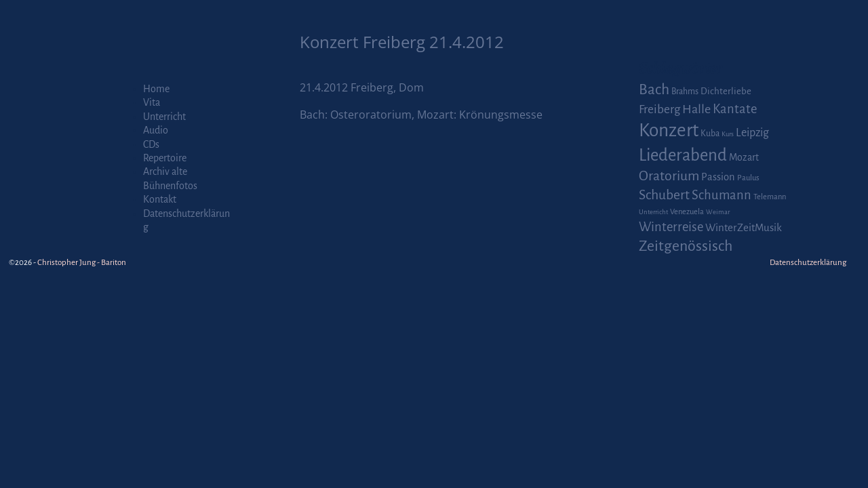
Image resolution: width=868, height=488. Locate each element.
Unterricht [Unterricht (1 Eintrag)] (653, 212)
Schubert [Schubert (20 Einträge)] (664, 195)
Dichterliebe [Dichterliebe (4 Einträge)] (726, 91)
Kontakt (160, 199)
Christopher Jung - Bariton (82, 263)
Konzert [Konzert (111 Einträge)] (669, 130)
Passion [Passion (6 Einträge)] (718, 177)
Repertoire (165, 158)
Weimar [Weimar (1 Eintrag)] (718, 212)
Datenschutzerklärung (808, 263)
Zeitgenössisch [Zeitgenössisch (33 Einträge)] (686, 246)
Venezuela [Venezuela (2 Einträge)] (687, 212)
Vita (152, 102)
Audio (156, 130)
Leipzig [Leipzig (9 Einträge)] (752, 133)
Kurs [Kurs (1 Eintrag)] (728, 134)
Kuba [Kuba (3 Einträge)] (710, 134)
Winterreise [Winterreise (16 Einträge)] (671, 227)
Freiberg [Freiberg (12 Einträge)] (659, 109)
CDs (151, 144)
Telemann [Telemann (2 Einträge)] (770, 197)
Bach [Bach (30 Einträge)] (654, 89)
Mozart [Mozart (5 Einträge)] (744, 157)
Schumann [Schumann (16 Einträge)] (722, 195)
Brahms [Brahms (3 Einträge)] (685, 91)
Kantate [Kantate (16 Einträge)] (735, 109)
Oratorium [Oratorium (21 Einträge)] (669, 176)
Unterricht (164, 117)
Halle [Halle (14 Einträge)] (696, 109)
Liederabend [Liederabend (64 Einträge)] (683, 155)
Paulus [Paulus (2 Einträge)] (748, 178)
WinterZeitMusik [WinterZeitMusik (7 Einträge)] (744, 227)
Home (156, 89)
